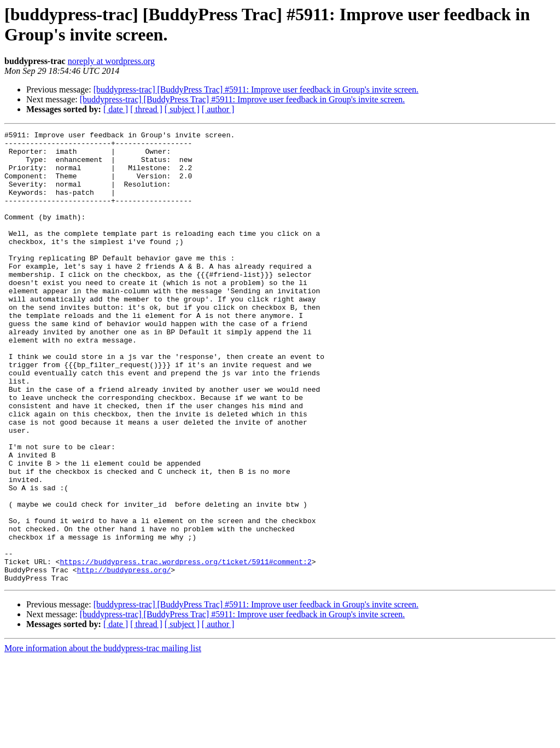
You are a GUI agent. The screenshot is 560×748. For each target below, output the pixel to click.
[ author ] (218, 109)
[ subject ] (182, 109)
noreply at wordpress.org (111, 61)
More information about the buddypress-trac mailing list (103, 738)
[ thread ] (146, 109)
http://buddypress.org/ (124, 658)
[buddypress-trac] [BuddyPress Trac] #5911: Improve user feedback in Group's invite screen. (256, 89)
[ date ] (116, 109)
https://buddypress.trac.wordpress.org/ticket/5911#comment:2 (185, 648)
